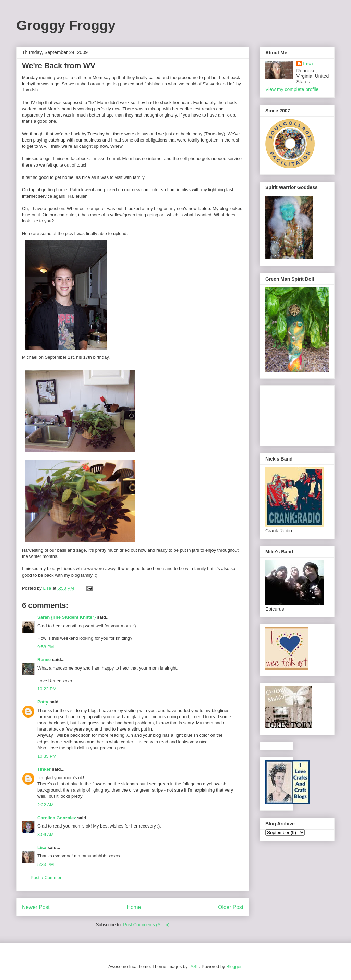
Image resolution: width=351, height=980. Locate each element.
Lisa (42, 848)
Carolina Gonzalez (57, 818)
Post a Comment (47, 877)
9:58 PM (46, 647)
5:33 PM (46, 864)
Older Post (231, 907)
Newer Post (36, 907)
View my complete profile (292, 89)
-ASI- (194, 966)
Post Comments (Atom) (146, 925)
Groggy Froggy (66, 25)
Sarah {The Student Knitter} (66, 617)
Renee (44, 659)
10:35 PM (47, 756)
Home (134, 907)
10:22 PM (47, 689)
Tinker (44, 769)
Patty (43, 702)
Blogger (234, 966)
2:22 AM (46, 805)
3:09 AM (46, 835)
